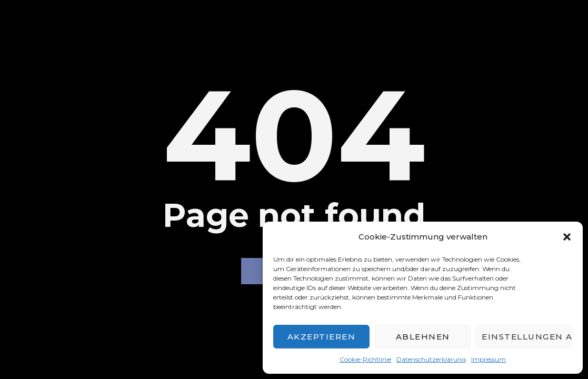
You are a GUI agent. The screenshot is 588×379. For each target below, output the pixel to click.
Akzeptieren (322, 337)
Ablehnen (423, 337)
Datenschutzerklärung (431, 359)
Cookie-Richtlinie (365, 359)
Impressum (489, 359)
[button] (567, 237)
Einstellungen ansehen (527, 337)
